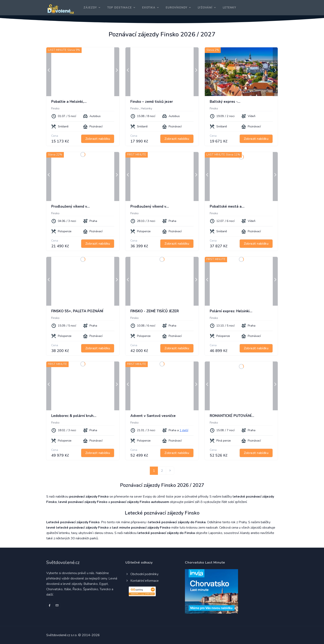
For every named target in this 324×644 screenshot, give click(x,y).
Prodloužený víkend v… (70, 206)
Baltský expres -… (225, 102)
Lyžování (205, 8)
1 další (184, 430)
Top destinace (120, 8)
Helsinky (147, 108)
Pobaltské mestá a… (227, 206)
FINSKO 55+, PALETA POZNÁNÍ (77, 311)
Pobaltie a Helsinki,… (69, 102)
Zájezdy (90, 8)
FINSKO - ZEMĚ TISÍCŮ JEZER (155, 311)
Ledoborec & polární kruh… (74, 416)
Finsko (55, 108)
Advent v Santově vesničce (153, 416)
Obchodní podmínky (142, 574)
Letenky (229, 8)
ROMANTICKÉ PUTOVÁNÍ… (232, 416)
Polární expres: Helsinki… (231, 311)
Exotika (149, 8)
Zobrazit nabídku (98, 139)
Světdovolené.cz (63, 563)
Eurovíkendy (177, 8)
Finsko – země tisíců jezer (152, 102)
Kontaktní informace (142, 581)
